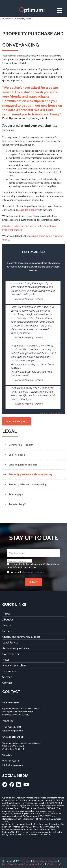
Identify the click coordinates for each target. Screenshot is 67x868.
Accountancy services (16, 648)
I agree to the (27, 572)
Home (6, 614)
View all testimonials (51, 413)
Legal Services (11, 642)
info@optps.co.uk (14, 730)
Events (7, 625)
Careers (7, 631)
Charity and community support (21, 637)
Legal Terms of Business (45, 861)
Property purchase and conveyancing (30, 474)
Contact (7, 683)
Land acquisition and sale (23, 464)
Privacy (26, 861)
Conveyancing (11, 654)
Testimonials (10, 671)
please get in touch (27, 210)
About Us (8, 619)
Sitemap (7, 677)
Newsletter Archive (14, 665)
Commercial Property (21, 445)
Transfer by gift (18, 504)
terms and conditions (33, 572)
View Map (8, 721)
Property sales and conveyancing (28, 484)
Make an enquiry (16, 421)
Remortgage (16, 494)
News (6, 660)
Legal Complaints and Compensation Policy (23, 864)
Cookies (51, 864)
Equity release (17, 455)
